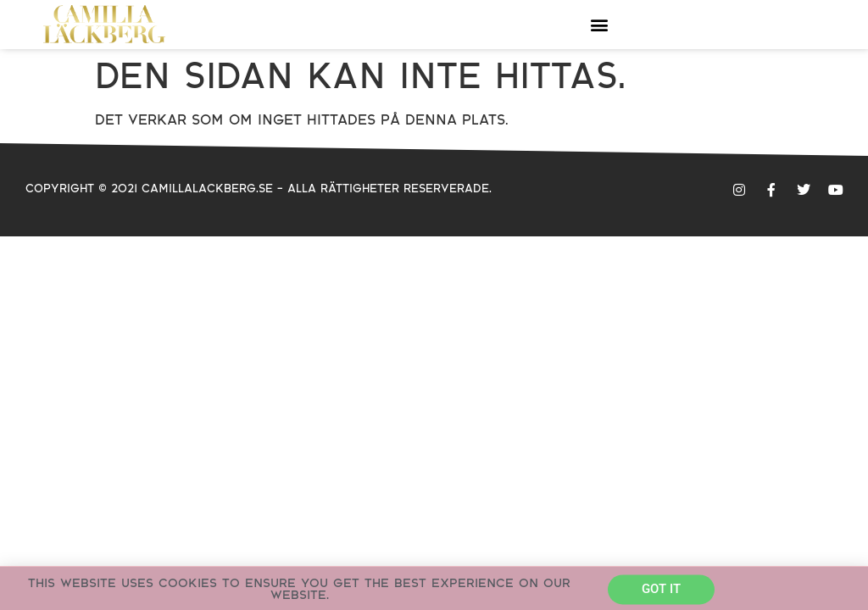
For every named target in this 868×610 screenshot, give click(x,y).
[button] (599, 24)
